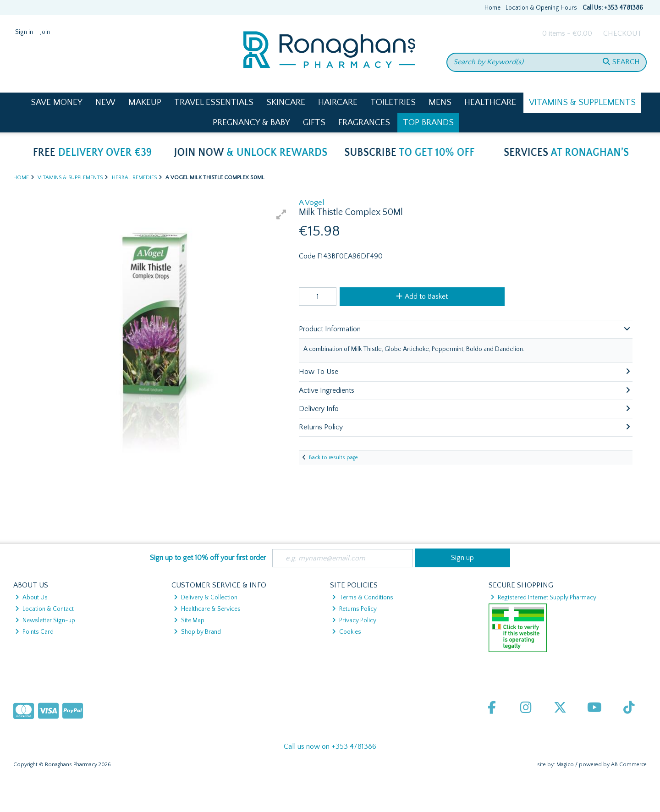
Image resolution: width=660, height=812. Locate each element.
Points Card (34, 632)
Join (45, 32)
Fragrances (364, 123)
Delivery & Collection (206, 598)
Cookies (346, 632)
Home (492, 8)
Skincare (286, 102)
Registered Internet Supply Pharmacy (543, 598)
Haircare (338, 102)
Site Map (189, 620)
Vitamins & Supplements (582, 102)
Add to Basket (422, 296)
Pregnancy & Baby (251, 123)
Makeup (145, 102)
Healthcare (490, 102)
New (105, 102)
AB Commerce (629, 765)
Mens (440, 102)
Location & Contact (44, 609)
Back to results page (333, 458)
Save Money (57, 102)
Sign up (462, 558)
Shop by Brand (197, 632)
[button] (281, 214)
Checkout (622, 33)
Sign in (24, 32)
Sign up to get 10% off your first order (208, 558)
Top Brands (428, 123)
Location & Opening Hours (541, 8)
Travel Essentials (214, 102)
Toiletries (393, 102)
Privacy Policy (354, 620)
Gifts (314, 123)
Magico (565, 765)
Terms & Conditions (363, 598)
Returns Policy (354, 609)
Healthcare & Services (207, 609)
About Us (31, 598)
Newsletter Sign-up (45, 620)
